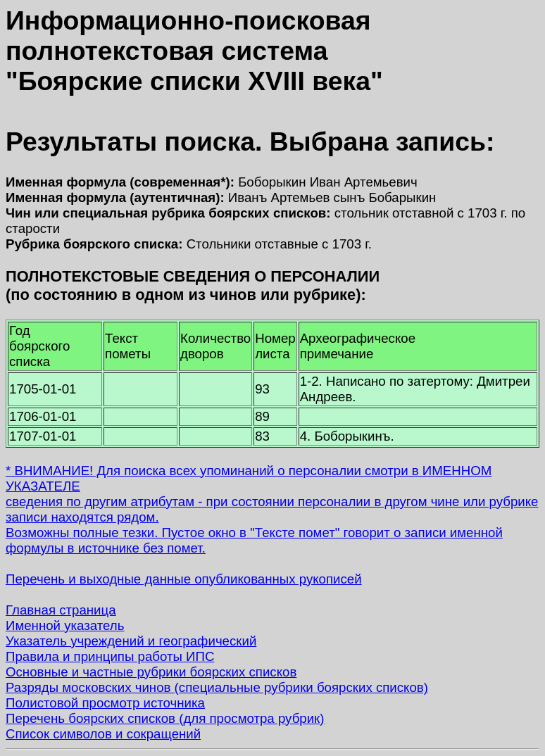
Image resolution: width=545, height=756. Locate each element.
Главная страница (61, 610)
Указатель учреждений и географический (131, 641)
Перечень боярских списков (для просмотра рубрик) (165, 718)
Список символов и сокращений (103, 734)
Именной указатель (65, 625)
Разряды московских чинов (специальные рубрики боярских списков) (217, 687)
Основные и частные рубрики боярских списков (151, 672)
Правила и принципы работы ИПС (110, 656)
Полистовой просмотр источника (105, 703)
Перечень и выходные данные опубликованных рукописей (184, 579)
